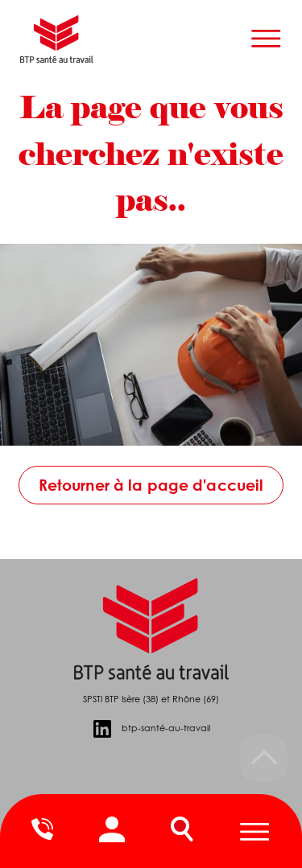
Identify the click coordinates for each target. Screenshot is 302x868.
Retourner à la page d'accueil (151, 485)
